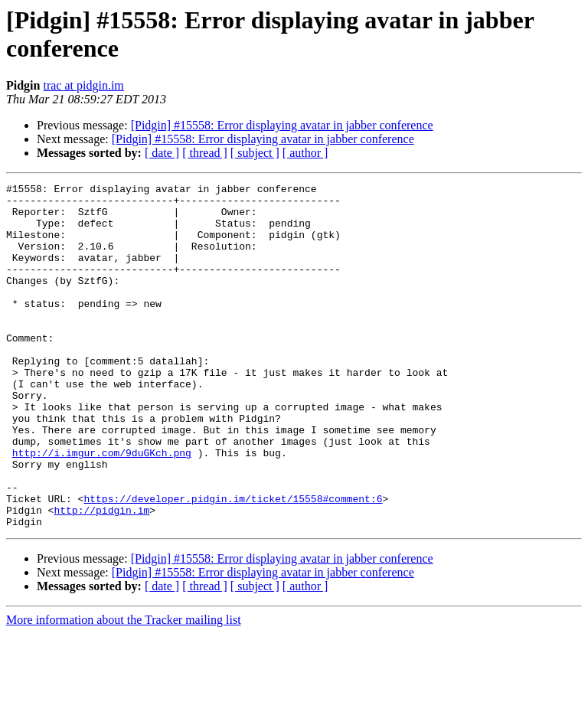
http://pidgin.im (101, 576)
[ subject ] (255, 153)
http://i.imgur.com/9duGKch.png (102, 508)
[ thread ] (205, 153)
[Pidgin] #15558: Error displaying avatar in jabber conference (282, 125)
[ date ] (162, 153)
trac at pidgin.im (83, 85)
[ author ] (305, 153)
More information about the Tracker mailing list (124, 689)
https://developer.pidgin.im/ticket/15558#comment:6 (233, 563)
